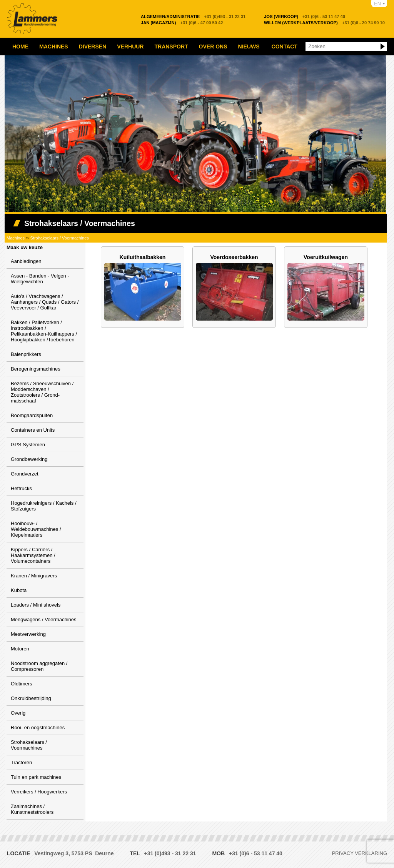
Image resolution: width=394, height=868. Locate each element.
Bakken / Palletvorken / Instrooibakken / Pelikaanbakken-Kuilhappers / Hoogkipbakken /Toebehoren (44, 331)
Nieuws (249, 47)
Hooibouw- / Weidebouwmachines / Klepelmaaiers (36, 529)
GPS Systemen (28, 445)
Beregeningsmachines (36, 369)
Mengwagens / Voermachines (44, 619)
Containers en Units (33, 430)
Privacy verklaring (360, 853)
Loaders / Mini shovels (36, 605)
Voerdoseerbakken (234, 257)
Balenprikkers (26, 354)
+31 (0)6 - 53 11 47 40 (305, 17)
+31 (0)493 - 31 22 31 (193, 17)
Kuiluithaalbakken (143, 257)
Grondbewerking (29, 459)
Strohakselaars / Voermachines (60, 238)
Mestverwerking (28, 634)
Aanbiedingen (26, 261)
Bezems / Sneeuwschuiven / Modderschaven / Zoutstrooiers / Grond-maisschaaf (42, 392)
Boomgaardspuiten (32, 415)
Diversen (93, 47)
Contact (285, 47)
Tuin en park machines (36, 777)
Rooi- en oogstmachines (38, 727)
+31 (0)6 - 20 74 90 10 (324, 23)
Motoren (20, 649)
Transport (171, 47)
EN (377, 4)
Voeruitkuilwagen (326, 257)
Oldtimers (22, 684)
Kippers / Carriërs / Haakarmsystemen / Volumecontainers (33, 555)
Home (20, 47)
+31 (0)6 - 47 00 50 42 (182, 23)
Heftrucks (21, 488)
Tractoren (21, 762)
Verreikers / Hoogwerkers (39, 792)
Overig (18, 713)
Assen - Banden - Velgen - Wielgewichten (40, 279)
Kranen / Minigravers (34, 576)
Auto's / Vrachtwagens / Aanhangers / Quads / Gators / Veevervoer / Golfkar (45, 302)
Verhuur (130, 47)
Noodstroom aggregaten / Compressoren (39, 666)
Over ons (213, 47)
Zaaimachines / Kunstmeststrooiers (32, 809)
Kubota (19, 590)
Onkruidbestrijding (31, 698)
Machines (54, 47)
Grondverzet (25, 474)
